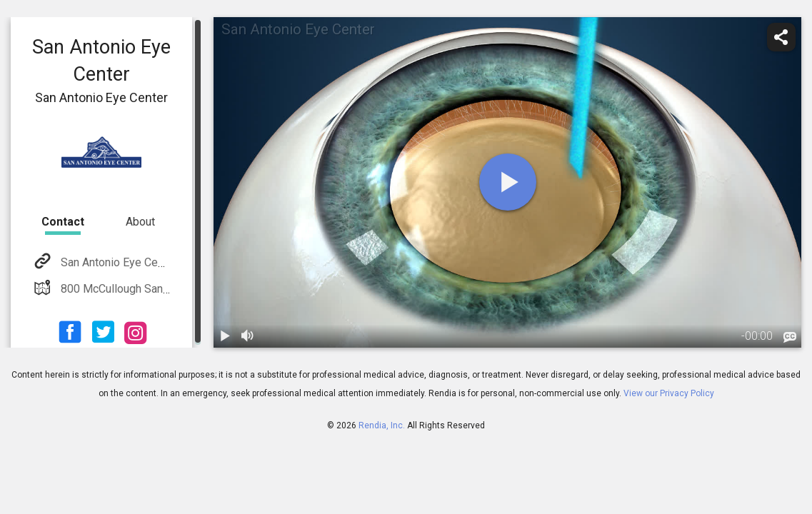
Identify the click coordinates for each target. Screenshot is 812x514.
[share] (781, 37)
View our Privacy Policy (669, 393)
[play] (508, 182)
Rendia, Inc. (382, 425)
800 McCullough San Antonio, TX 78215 (157, 289)
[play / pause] (225, 336)
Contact (63, 222)
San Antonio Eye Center (117, 262)
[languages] (790, 337)
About (140, 222)
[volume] (248, 336)
